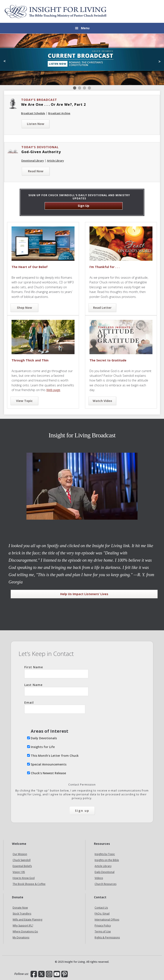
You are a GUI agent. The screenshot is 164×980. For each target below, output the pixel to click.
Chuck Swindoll (22, 860)
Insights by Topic (105, 854)
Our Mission (20, 854)
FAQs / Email (102, 914)
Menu (85, 28)
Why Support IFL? (23, 926)
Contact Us (101, 908)
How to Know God (24, 878)
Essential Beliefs (22, 866)
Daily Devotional (105, 872)
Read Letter (102, 308)
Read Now (36, 171)
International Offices (107, 920)
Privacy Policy (103, 926)
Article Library (55, 161)
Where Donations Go (25, 931)
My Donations (21, 937)
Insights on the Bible (107, 860)
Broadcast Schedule (33, 113)
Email (55, 707)
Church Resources (105, 884)
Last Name (56, 689)
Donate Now (20, 908)
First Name (56, 672)
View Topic (24, 401)
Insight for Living (56, 11)
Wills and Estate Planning (27, 920)
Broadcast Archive (59, 113)
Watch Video (102, 401)
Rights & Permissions (107, 937)
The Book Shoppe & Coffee (29, 884)
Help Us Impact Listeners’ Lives (84, 594)
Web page (53, 390)
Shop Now (24, 308)
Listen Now (36, 124)
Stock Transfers (22, 914)
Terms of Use (103, 931)
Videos (99, 878)
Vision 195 (19, 872)
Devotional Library (33, 161)
